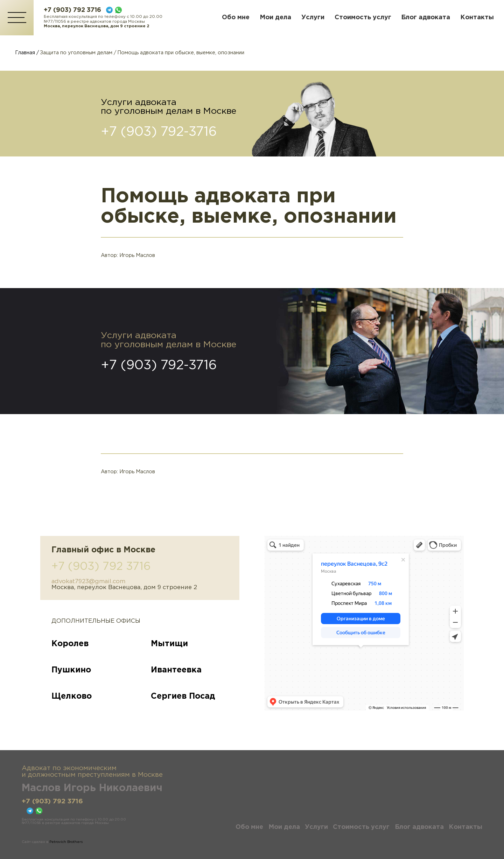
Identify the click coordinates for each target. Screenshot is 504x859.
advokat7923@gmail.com (88, 582)
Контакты (477, 18)
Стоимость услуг (363, 18)
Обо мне (236, 18)
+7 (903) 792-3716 (159, 132)
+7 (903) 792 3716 (72, 10)
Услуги (313, 18)
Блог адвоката (426, 18)
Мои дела (275, 18)
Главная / (27, 53)
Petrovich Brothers (66, 842)
